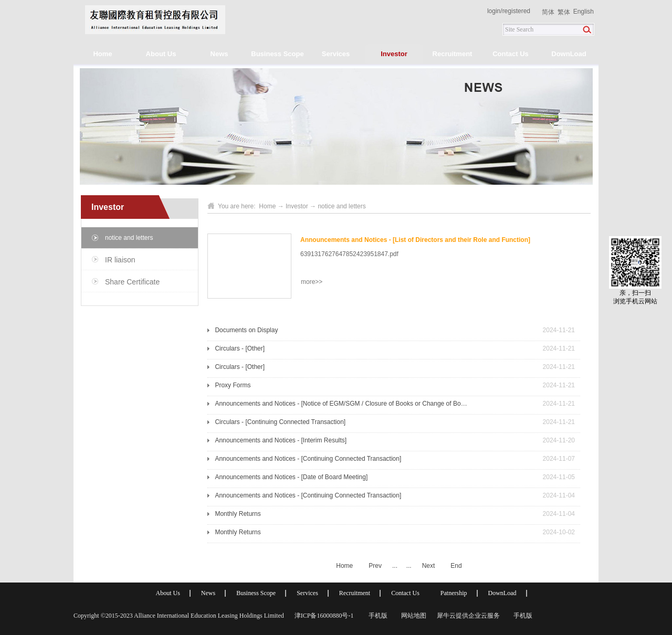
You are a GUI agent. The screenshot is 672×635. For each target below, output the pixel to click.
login (494, 11)
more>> (312, 282)
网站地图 (412, 616)
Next (429, 566)
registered (516, 11)
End (456, 566)
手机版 (376, 616)
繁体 (564, 12)
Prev (375, 566)
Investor (297, 206)
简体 (548, 12)
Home (102, 54)
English (584, 12)
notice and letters (342, 206)
